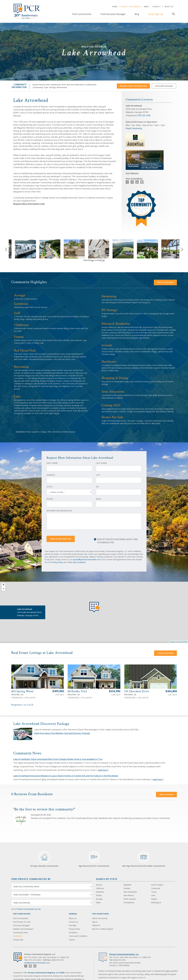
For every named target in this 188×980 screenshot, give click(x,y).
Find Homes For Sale (22, 922)
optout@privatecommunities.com (87, 559)
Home (115, 7)
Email (99, 499)
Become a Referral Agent (103, 929)
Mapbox (173, 642)
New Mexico (129, 895)
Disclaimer (73, 932)
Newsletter (18, 936)
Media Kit (96, 925)
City (98, 475)
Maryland (127, 885)
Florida (99, 895)
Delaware (100, 892)
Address (51, 475)
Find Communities (82, 14)
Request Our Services (130, 7)
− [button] (3, 589)
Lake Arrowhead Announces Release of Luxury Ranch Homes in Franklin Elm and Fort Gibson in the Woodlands (66, 776)
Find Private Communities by (31, 879)
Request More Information (133, 86)
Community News (21, 932)
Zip (97, 487)
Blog (137, 14)
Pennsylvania (129, 902)
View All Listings (165, 653)
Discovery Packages (21, 925)
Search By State (107, 879)
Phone (50, 499)
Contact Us (73, 922)
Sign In (95, 922)
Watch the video (165, 282)
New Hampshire (130, 892)
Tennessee (156, 888)
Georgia (99, 899)
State (50, 487)
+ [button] (3, 585)
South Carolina (157, 885)
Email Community (134, 128)
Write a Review (166, 795)
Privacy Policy (57, 562)
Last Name (101, 463)
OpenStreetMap (182, 642)
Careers (72, 940)
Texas (154, 892)
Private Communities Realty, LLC (124, 954)
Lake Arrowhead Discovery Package (41, 724)
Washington (156, 902)
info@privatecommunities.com (37, 963)
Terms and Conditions (76, 562)
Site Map (73, 925)
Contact (157, 7)
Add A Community (100, 918)
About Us (169, 7)
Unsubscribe (18, 940)
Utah (153, 895)
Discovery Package (164, 86)
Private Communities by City (29, 909)
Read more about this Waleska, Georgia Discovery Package (62, 733)
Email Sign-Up (156, 14)
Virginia (154, 899)
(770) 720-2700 (143, 115)
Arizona (99, 885)
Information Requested (59, 511)
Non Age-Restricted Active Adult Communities (144, 859)
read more (103, 770)
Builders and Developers (23, 929)
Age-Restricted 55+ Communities (94, 859)
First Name (52, 463)
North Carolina (130, 899)
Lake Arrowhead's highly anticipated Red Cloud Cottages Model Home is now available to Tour (58, 759)
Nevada (127, 888)
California (100, 888)
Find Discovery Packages (113, 14)
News (146, 7)
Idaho (98, 902)
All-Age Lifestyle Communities (44, 859)
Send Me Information (61, 539)
